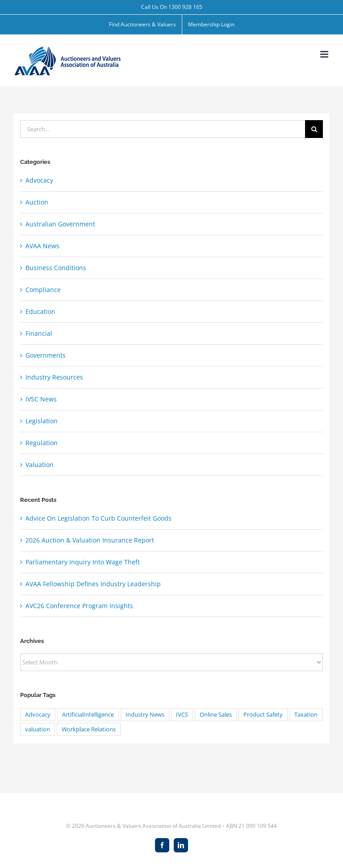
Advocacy (39, 180)
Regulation (42, 443)
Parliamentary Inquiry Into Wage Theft (83, 562)
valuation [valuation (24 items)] (38, 729)
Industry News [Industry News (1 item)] (145, 715)
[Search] (314, 129)
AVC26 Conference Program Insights (79, 606)
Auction (37, 202)
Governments (46, 355)
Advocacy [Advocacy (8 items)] (38, 715)
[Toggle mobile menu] (325, 54)
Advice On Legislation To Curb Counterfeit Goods (98, 518)
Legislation (42, 421)
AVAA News (42, 246)
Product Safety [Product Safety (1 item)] (263, 715)
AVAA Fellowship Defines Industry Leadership (93, 584)
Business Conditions (56, 268)
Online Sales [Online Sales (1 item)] (216, 715)
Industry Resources (54, 377)
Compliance (43, 290)
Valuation (40, 465)
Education (40, 311)
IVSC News (41, 399)
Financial (39, 333)
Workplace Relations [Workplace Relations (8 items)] (89, 729)
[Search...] (163, 129)
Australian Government (60, 224)
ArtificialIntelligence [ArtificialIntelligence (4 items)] (88, 715)
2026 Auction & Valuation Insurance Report (90, 540)
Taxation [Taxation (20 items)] (306, 715)
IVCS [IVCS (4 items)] (182, 715)
